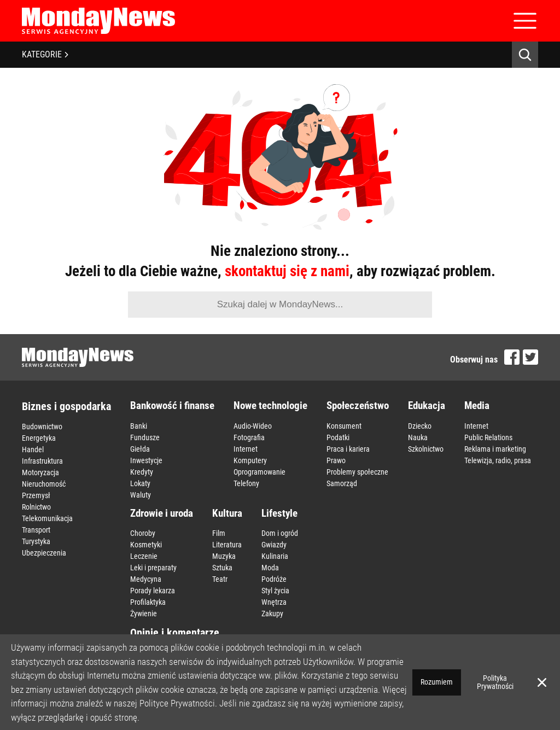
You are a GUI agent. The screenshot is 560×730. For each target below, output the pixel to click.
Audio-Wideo (253, 426)
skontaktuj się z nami (287, 271)
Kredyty (142, 472)
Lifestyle (279, 513)
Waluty (141, 495)
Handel (33, 449)
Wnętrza (274, 602)
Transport (36, 530)
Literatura (227, 545)
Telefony (246, 483)
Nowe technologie (270, 405)
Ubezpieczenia (44, 553)
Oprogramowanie (259, 472)
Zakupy (272, 614)
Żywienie (144, 614)
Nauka (418, 437)
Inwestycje (146, 460)
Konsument (344, 426)
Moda (270, 568)
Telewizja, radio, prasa (498, 460)
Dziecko (420, 426)
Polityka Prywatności (495, 682)
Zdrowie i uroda (162, 513)
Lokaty (140, 483)
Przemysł (36, 495)
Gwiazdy (274, 545)
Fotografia (249, 437)
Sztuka (222, 568)
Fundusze (145, 437)
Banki (139, 426)
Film (219, 533)
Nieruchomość (44, 484)
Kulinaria (275, 556)
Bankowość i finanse (172, 405)
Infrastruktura (42, 461)
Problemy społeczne (357, 472)
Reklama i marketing (495, 449)
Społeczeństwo (358, 405)
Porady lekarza (153, 591)
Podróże (274, 579)
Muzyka (224, 556)
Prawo (336, 460)
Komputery (250, 460)
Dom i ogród (280, 533)
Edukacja (427, 405)
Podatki (338, 437)
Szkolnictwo (426, 449)
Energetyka (39, 438)
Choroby (143, 533)
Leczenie (144, 556)
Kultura (227, 513)
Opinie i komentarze (175, 633)
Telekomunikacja (47, 518)
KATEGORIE (45, 54)
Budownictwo (42, 427)
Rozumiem (437, 682)
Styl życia (275, 591)
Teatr (220, 579)
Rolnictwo (36, 507)
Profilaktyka (148, 602)
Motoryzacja (40, 472)
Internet (246, 449)
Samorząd (342, 483)
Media (477, 405)
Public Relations (488, 437)
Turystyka (36, 541)
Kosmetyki (146, 545)
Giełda (140, 449)
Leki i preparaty (153, 568)
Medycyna (146, 579)
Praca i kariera (348, 449)
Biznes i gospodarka (66, 406)
